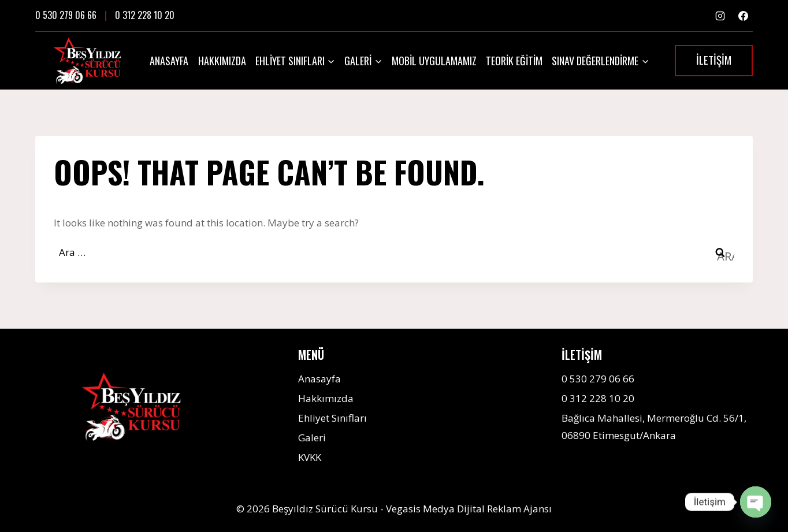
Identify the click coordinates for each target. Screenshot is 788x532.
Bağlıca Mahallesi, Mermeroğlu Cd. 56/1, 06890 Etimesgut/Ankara (654, 427)
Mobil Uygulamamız (434, 61)
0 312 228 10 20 (145, 15)
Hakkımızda (222, 61)
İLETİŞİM (714, 59)
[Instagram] (720, 16)
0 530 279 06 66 (66, 15)
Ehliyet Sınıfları (332, 418)
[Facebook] (743, 16)
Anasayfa (169, 61)
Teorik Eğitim (514, 61)
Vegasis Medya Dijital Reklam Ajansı (469, 509)
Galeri (312, 438)
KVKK (310, 457)
